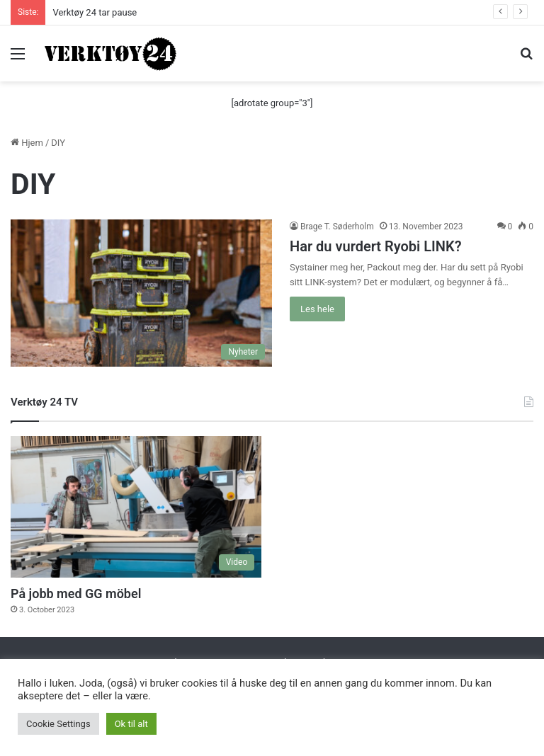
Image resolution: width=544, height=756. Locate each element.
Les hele (317, 309)
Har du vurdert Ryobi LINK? (376, 246)
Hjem (27, 143)
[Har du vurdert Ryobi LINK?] (141, 293)
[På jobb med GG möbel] (136, 507)
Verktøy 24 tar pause (95, 12)
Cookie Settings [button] (58, 724)
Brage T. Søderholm (337, 227)
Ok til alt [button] (131, 724)
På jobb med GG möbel (76, 594)
